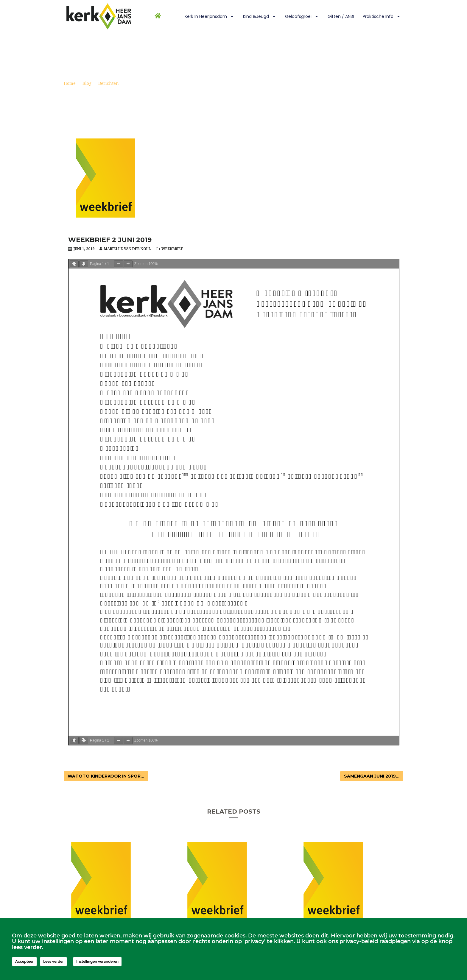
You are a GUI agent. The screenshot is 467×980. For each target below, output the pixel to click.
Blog (87, 83)
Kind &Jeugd (260, 16)
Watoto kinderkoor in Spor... (106, 776)
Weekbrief (172, 249)
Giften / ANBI (341, 16)
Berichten (109, 83)
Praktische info (382, 16)
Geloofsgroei (302, 16)
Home (70, 83)
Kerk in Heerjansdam (209, 16)
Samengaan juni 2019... (372, 776)
